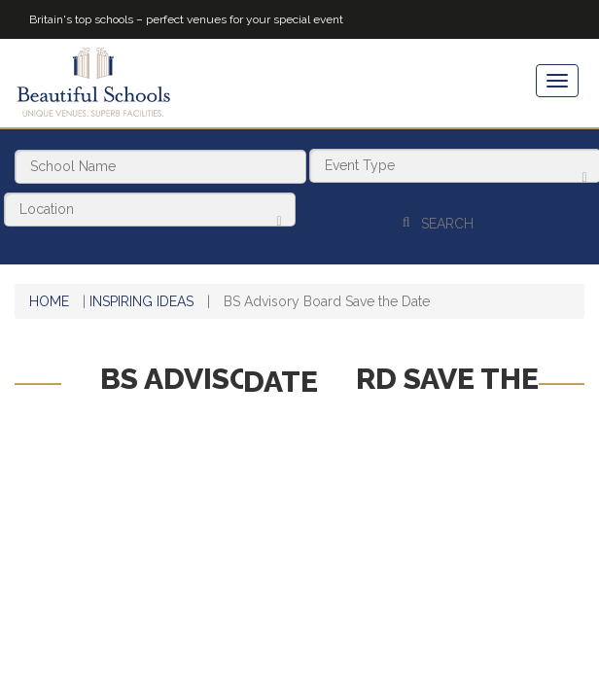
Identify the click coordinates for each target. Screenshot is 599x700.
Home (49, 292)
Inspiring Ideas (141, 292)
